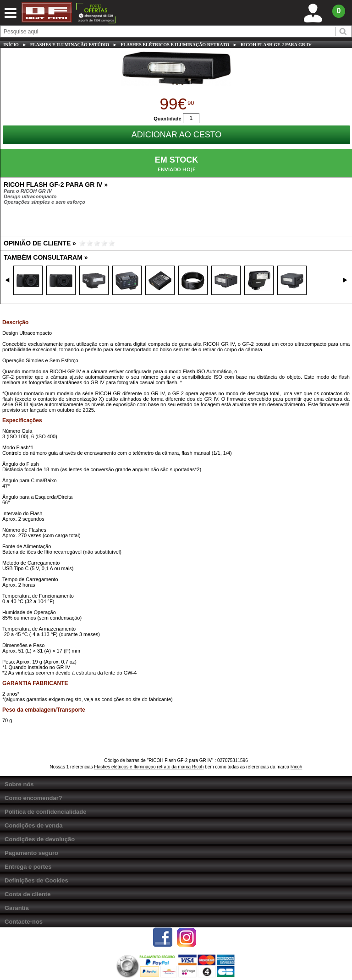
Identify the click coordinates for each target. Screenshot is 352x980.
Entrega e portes (28, 867)
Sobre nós (19, 784)
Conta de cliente (27, 894)
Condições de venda (33, 825)
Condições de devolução (40, 839)
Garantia (17, 908)
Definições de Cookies (36, 880)
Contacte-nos (24, 922)
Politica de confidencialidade (45, 812)
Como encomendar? (33, 798)
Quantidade (168, 118)
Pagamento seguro (31, 853)
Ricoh (297, 767)
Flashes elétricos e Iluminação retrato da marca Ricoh (149, 767)
